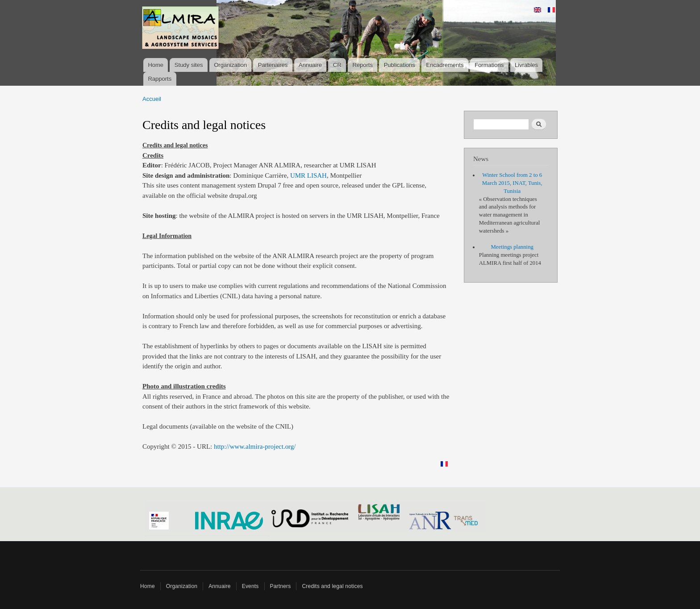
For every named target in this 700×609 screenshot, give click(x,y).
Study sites (189, 65)
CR (337, 65)
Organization (230, 65)
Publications (400, 65)
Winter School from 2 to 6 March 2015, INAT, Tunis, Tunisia (512, 183)
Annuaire (310, 65)
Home (156, 65)
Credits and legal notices (332, 586)
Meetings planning (512, 247)
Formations (489, 65)
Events (250, 586)
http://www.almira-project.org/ (255, 446)
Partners (281, 586)
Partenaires (273, 65)
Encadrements (445, 65)
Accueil (152, 99)
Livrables (526, 65)
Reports (362, 65)
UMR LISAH (308, 175)
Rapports (160, 79)
